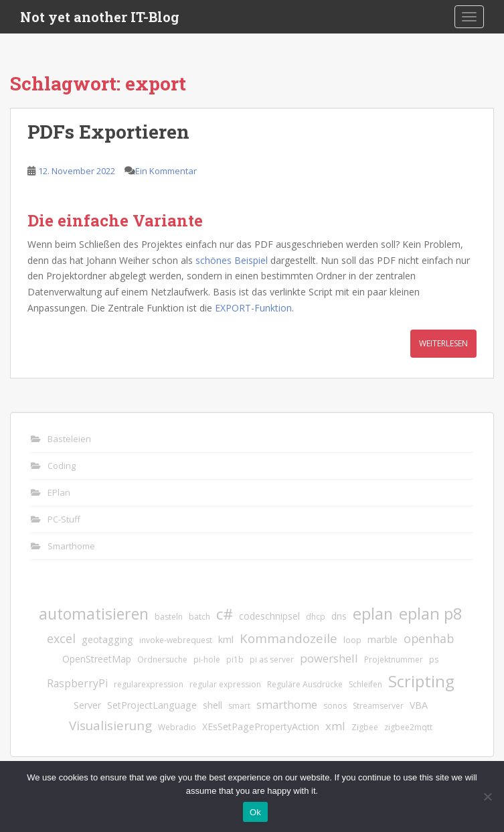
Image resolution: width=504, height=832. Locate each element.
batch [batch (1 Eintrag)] (199, 617)
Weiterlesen (443, 343)
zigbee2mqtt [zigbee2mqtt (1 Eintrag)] (408, 727)
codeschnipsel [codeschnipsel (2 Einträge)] (269, 616)
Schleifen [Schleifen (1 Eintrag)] (365, 684)
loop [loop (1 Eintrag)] (352, 640)
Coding (62, 466)
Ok (255, 812)
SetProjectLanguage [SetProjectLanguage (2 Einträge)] (152, 705)
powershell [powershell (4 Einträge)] (329, 658)
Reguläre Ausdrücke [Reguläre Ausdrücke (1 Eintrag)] (305, 684)
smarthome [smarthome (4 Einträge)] (287, 704)
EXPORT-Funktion (253, 308)
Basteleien (69, 439)
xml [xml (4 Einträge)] (335, 726)
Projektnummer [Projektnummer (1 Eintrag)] (394, 660)
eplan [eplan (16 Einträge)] (373, 614)
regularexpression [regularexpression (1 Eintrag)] (149, 684)
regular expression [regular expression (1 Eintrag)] (225, 684)
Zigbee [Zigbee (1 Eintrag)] (365, 727)
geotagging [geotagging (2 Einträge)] (107, 639)
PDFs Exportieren (108, 132)
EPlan (59, 492)
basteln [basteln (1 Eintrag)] (169, 617)
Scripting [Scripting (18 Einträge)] (421, 681)
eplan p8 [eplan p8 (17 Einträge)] (431, 614)
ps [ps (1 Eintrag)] (434, 660)
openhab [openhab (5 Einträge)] (429, 638)
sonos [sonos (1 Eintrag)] (335, 706)
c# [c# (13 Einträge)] (225, 614)
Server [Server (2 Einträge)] (87, 705)
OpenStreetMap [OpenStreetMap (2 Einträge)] (97, 659)
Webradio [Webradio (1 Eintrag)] (177, 727)
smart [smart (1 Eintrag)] (239, 706)
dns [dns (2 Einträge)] (339, 616)
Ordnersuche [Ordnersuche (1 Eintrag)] (162, 660)
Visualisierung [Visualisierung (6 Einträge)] (110, 725)
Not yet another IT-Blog (100, 17)
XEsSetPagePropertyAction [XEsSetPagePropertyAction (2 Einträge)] (261, 726)
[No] (487, 796)
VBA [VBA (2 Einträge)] (419, 705)
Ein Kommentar (166, 171)
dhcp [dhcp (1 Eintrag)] (316, 617)
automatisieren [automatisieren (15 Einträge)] (94, 614)
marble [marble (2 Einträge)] (383, 639)
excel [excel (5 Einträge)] (61, 638)
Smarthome (71, 546)
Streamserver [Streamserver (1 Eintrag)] (378, 706)
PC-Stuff (64, 519)
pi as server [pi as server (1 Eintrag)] (272, 660)
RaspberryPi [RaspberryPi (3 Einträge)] (77, 683)
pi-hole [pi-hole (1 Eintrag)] (207, 660)
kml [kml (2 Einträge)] (226, 639)
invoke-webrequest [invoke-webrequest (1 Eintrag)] (176, 640)
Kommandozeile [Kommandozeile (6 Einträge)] (288, 638)
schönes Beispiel (232, 260)
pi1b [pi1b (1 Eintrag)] (235, 660)
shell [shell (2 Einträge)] (213, 705)
